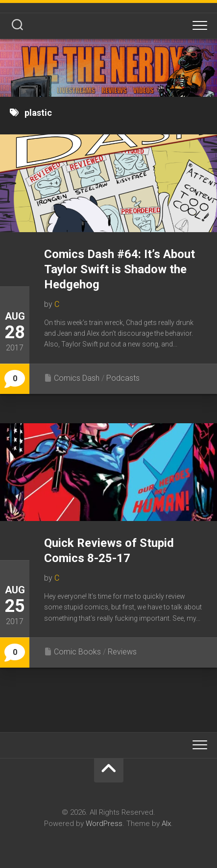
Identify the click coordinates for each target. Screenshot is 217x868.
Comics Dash (77, 378)
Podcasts (123, 378)
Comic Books (77, 652)
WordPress (104, 824)
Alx (166, 824)
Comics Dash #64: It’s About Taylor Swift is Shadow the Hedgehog (120, 269)
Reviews (122, 652)
